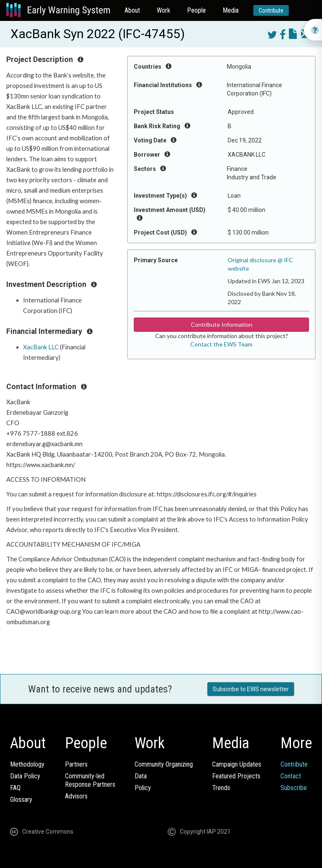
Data (141, 776)
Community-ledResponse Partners (90, 780)
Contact (291, 776)
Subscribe (294, 788)
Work (164, 10)
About (132, 10)
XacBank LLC (41, 347)
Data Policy (25, 776)
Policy (143, 788)
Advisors (76, 796)
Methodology (27, 764)
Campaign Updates (237, 764)
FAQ (15, 788)
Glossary (21, 800)
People (196, 10)
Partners (76, 764)
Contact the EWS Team (221, 344)
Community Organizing (164, 764)
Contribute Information (222, 324)
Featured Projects (236, 776)
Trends (221, 788)
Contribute (271, 10)
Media (231, 10)
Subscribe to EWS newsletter (251, 689)
